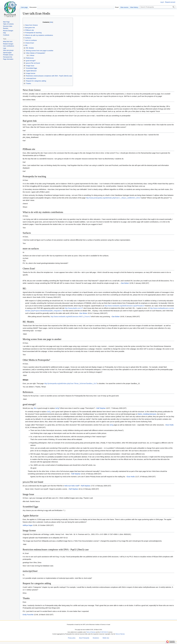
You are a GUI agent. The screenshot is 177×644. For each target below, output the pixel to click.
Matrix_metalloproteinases (147, 414)
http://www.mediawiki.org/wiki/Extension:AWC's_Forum (70, 317)
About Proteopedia (84, 638)
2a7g (57, 408)
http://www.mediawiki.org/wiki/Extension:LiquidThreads (124, 306)
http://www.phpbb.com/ (73, 308)
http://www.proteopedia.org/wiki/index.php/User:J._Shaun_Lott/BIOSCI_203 (112, 198)
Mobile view (106, 638)
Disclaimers (96, 638)
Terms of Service (91, 632)
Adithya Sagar (28, 525)
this (35, 408)
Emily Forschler (28, 615)
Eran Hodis (170, 425)
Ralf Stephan (101, 408)
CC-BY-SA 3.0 (104, 632)
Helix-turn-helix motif (71, 486)
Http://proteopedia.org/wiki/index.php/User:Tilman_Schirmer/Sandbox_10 (70, 383)
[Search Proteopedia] (157, 7)
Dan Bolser (125, 283)
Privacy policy (72, 638)
